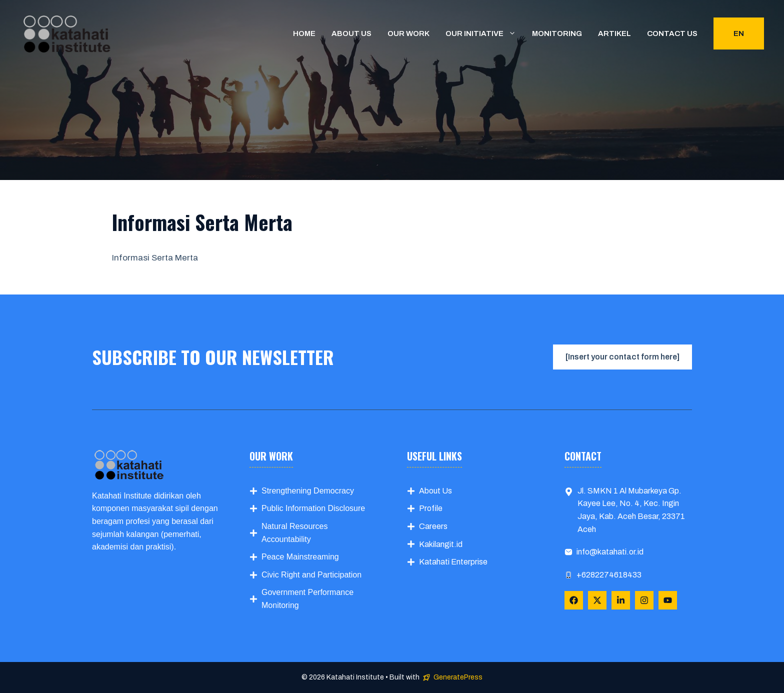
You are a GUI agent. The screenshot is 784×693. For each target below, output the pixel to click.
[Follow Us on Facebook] (574, 600)
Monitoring (557, 33)
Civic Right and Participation (311, 575)
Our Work (408, 33)
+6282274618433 (609, 575)
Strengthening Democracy (308, 491)
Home (304, 33)
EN (739, 33)
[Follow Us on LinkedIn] (621, 600)
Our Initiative (485, 33)
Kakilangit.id (441, 544)
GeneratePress (458, 677)
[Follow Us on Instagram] (644, 600)
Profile (431, 508)
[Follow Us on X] (597, 600)
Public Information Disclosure (313, 508)
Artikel (614, 33)
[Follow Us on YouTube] (668, 600)
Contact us (672, 33)
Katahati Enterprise (453, 562)
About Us (435, 491)
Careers (433, 526)
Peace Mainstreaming (300, 557)
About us (351, 33)
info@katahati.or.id (610, 552)
